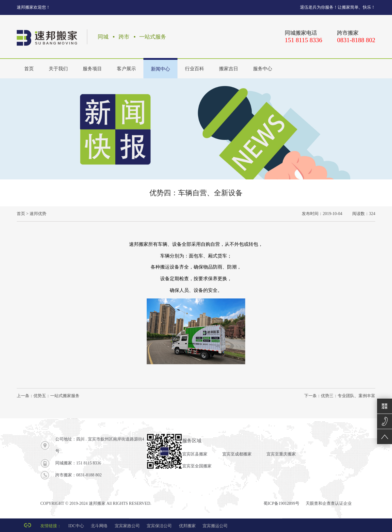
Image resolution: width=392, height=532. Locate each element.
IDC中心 (76, 526)
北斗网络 (99, 526)
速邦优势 (38, 214)
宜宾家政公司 (127, 526)
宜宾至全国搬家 (197, 466)
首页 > (23, 214)
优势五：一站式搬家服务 (56, 396)
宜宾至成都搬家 (237, 454)
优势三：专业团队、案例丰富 (348, 396)
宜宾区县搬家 (195, 454)
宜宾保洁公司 (159, 526)
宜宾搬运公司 (215, 526)
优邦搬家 (187, 526)
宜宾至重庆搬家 (281, 454)
